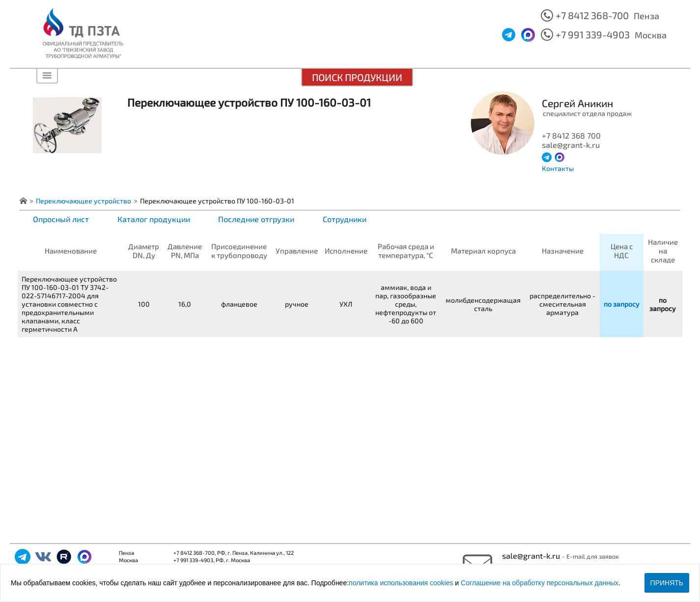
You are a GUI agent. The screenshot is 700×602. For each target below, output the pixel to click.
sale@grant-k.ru (532, 556)
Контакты (558, 168)
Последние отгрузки (256, 219)
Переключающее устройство (84, 201)
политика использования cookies (401, 583)
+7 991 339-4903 (593, 34)
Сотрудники (345, 219)
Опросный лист (61, 219)
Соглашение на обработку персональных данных (540, 583)
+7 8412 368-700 (592, 15)
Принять (667, 583)
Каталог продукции (154, 219)
